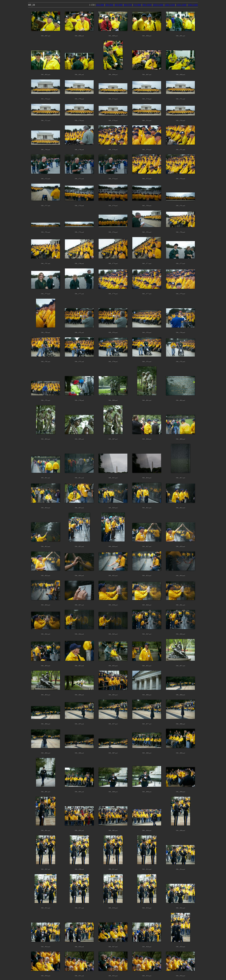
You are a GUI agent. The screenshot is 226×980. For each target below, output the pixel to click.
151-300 (100, 5)
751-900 (137, 5)
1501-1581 (193, 5)
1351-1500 (181, 5)
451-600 (119, 5)
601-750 (128, 5)
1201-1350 (170, 5)
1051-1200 (158, 5)
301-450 (109, 5)
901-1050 (147, 5)
